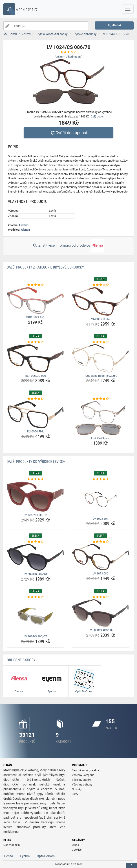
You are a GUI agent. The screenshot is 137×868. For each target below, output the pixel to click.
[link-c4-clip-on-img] (101, 418)
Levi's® (24, 225)
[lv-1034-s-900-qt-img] (35, 616)
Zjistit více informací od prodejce (68, 246)
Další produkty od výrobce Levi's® (36, 462)
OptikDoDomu (47, 856)
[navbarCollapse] (128, 9)
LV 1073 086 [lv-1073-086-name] (101, 573)
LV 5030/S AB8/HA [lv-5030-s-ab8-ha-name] (101, 630)
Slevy (75, 794)
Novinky (77, 789)
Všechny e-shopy (82, 785)
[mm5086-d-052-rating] (101, 285)
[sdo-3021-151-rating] (35, 285)
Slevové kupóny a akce (86, 770)
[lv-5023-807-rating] (101, 479)
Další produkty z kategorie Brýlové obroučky (45, 267)
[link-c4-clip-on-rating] (101, 399)
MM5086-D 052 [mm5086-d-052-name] (101, 319)
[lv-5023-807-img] (101, 498)
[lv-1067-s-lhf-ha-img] (35, 497)
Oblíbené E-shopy (21, 660)
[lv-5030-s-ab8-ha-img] (101, 613)
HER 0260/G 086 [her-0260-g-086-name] (35, 376)
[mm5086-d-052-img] (101, 302)
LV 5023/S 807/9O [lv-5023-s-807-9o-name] (35, 574)
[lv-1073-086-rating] (101, 542)
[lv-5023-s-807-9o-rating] (35, 542)
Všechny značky (82, 780)
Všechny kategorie (83, 775)
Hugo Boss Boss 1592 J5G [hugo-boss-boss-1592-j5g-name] (101, 376)
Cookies (77, 850)
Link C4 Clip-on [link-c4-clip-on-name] (101, 438)
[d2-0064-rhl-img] (35, 415)
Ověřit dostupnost (68, 133)
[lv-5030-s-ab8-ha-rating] (101, 597)
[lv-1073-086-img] (101, 557)
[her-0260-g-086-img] (35, 358)
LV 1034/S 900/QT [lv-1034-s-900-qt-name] (35, 636)
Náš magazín (12, 845)
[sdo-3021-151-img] (35, 301)
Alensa (25, 230)
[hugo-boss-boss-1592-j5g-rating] (101, 342)
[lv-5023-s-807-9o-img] (35, 557)
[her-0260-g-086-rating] (35, 342)
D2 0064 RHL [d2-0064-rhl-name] (35, 431)
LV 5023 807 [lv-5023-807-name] (101, 519)
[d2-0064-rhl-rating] (35, 399)
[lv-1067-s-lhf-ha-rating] (35, 479)
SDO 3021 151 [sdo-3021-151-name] (35, 317)
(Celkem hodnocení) (68, 57)
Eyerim (25, 856)
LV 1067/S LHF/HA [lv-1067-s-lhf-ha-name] (35, 515)
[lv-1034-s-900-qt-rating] (35, 597)
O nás (75, 845)
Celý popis (97, 116)
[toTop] (131, 865)
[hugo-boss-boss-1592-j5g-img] (101, 358)
